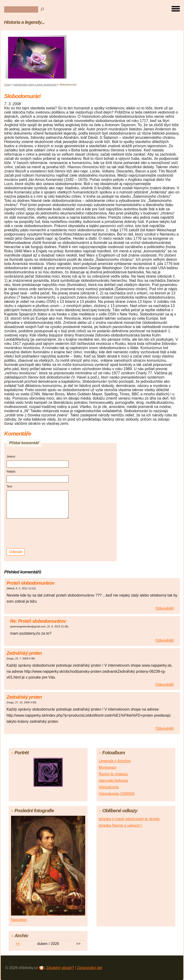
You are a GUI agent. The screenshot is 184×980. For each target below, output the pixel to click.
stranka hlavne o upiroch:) (120, 825)
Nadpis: (11, 472)
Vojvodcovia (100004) (117, 794)
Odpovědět (165, 608)
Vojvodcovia (109, 787)
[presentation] (38, 534)
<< (18, 944)
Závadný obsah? (60, 968)
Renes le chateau (113, 774)
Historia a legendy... (24, 22)
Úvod (7, 85)
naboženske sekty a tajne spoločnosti (35, 85)
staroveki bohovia (113, 781)
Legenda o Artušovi (115, 761)
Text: (9, 486)
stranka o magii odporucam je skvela (129, 819)
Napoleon (19, 920)
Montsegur (108, 767)
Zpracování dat (90, 968)
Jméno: (11, 457)
